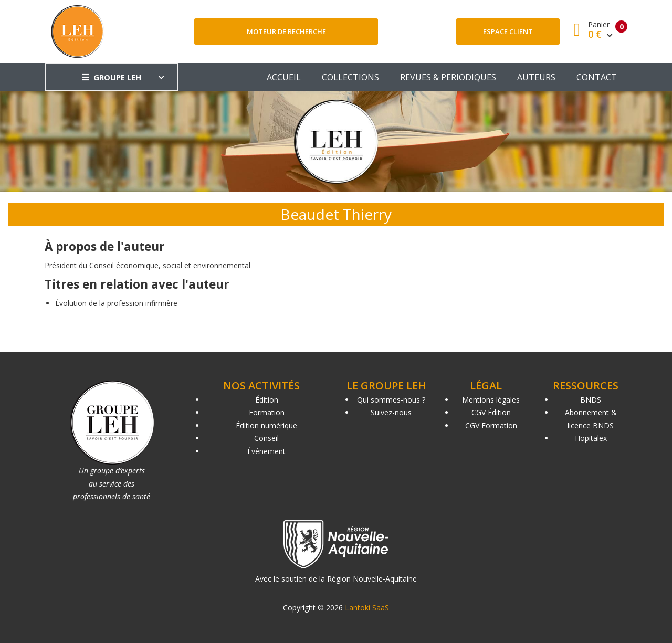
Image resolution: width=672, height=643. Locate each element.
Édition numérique (266, 425)
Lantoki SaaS (367, 608)
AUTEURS (536, 77)
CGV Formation (491, 425)
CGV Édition (491, 412)
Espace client (508, 31)
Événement (266, 451)
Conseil (266, 438)
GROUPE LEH (112, 77)
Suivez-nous (391, 412)
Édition (267, 400)
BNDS (591, 400)
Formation (267, 412)
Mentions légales (491, 400)
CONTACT (597, 77)
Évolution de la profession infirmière (116, 303)
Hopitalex (591, 438)
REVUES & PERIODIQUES (448, 77)
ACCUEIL (284, 77)
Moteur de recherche (286, 31)
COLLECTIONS (350, 77)
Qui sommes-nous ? (391, 400)
